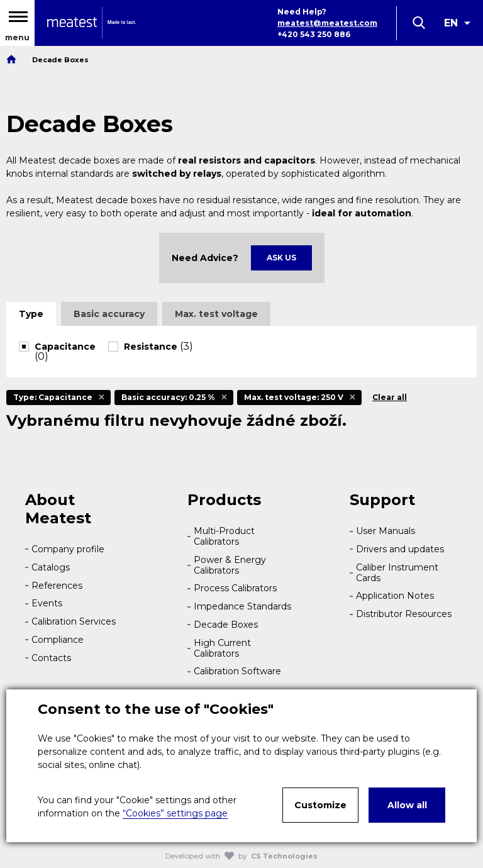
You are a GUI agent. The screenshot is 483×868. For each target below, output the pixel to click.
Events (47, 603)
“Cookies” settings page (175, 813)
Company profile (68, 549)
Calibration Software (237, 671)
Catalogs (51, 567)
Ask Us (281, 258)
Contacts (51, 658)
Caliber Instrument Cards (397, 573)
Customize (320, 805)
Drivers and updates (400, 549)
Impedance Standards (242, 606)
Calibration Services (74, 621)
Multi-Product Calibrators (224, 536)
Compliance (58, 640)
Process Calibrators (235, 588)
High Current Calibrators (222, 648)
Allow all (407, 805)
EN (451, 23)
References (57, 586)
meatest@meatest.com (327, 23)
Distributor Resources (404, 614)
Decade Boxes (226, 625)
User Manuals (386, 531)
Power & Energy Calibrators (230, 565)
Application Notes (395, 596)
